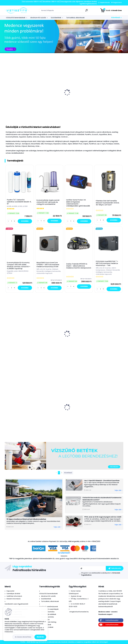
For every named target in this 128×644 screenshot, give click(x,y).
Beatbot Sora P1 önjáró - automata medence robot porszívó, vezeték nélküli (16, 340)
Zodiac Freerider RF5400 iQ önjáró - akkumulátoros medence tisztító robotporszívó (79, 266)
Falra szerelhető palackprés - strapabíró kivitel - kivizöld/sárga (108, 411)
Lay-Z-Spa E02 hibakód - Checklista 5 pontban (102, 481)
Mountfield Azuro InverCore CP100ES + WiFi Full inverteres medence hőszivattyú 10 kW (48, 265)
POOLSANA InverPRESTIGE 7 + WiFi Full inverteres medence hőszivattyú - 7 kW (107, 263)
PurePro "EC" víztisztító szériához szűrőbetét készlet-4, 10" (19, 202)
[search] (87, 11)
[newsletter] (115, 568)
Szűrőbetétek (56, 18)
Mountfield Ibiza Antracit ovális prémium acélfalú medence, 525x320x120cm (48, 340)
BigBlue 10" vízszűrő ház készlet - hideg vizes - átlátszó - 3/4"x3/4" (49, 411)
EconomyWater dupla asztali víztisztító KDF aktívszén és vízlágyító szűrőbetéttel (48, 202)
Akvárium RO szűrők (38, 18)
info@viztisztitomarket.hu (79, 612)
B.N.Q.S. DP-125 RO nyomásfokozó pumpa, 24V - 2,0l (79, 99)
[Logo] (17, 10)
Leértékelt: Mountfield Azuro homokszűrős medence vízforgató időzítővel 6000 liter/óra (78, 412)
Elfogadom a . (101, 574)
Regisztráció (117, 2)
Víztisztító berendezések (16, 18)
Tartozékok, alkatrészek (75, 18)
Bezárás (40, 637)
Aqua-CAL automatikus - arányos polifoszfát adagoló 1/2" (49, 99)
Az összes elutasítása (23, 637)
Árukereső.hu (64, 556)
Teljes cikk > (57, 527)
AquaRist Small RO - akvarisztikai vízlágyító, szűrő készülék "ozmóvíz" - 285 (18, 100)
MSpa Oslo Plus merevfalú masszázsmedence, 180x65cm (108, 337)
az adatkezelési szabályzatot (100, 573)
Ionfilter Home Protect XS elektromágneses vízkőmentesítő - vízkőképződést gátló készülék (78, 203)
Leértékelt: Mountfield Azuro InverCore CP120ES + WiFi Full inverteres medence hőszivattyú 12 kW (19, 410)
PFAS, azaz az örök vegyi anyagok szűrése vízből (103, 517)
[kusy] (101, 116)
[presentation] (6, 92)
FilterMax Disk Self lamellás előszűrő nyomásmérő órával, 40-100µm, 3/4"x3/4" (107, 203)
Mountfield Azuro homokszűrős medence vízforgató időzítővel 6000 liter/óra (108, 97)
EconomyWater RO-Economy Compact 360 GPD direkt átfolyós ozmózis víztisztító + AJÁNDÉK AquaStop (19, 266)
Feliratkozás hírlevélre (29, 570)
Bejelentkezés (105, 2)
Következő (116, 18)
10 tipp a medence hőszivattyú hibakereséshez (26, 519)
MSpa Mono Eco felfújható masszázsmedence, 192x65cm (78, 337)
